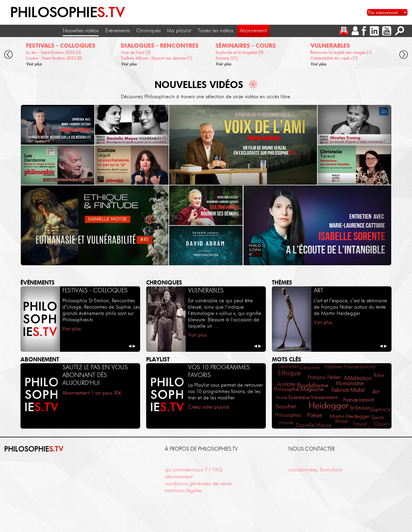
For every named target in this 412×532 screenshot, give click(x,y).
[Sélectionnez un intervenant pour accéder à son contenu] (387, 12)
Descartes (288, 366)
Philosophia (288, 415)
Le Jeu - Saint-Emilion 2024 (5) (53, 52)
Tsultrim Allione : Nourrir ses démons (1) (157, 58)
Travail (360, 424)
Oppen (382, 424)
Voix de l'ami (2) (136, 52)
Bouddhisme (313, 385)
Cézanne (310, 367)
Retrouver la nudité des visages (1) (341, 52)
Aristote (286, 384)
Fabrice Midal (348, 390)
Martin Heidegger (350, 416)
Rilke (379, 375)
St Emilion (360, 408)
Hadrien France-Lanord (350, 367)
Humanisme (350, 383)
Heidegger (329, 405)
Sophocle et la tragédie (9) (239, 52)
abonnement (179, 477)
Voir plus (34, 64)
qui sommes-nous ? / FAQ (194, 470)
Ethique (289, 373)
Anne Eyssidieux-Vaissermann (307, 397)
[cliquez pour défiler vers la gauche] (8, 55)
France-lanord (359, 400)
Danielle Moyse (314, 425)
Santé (378, 417)
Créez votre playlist (209, 407)
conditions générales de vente (198, 483)
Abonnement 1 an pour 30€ (92, 393)
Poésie (315, 415)
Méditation (358, 378)
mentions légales (184, 490)
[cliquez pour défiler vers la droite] (404, 55)
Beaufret (286, 406)
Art (376, 392)
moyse (286, 422)
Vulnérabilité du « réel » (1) (334, 58)
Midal (342, 421)
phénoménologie (360, 428)
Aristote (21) (227, 58)
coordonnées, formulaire (315, 470)
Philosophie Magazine (299, 389)
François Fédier (324, 377)
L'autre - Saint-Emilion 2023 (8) (54, 58)
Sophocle (381, 409)
